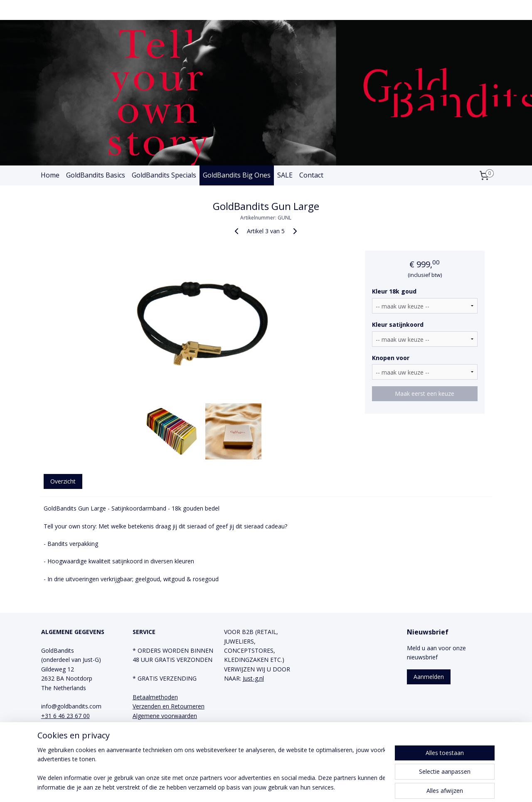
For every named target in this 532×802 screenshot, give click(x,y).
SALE (285, 175)
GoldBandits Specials (164, 175)
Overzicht (63, 481)
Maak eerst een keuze (425, 394)
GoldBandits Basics (96, 175)
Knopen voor (391, 358)
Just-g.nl (253, 678)
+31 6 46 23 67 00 (65, 716)
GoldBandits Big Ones (237, 175)
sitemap (233, 787)
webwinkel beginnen (282, 787)
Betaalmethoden (155, 697)
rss (250, 787)
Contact (311, 175)
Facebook (146, 734)
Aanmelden (429, 677)
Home (50, 175)
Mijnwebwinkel (354, 787)
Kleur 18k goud (395, 291)
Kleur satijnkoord (398, 325)
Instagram (146, 744)
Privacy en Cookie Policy (165, 725)
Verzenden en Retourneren (169, 706)
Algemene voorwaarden (165, 716)
